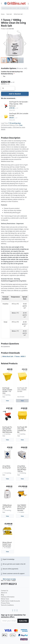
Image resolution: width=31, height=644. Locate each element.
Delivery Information (8, 597)
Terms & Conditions (7, 605)
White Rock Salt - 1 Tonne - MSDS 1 (14, 356)
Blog (2, 595)
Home (3, 14)
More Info (12, 110)
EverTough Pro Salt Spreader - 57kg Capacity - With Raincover (19, 104)
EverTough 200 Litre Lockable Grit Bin (19, 115)
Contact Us (5, 591)
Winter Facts (5, 599)
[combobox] (15, 8)
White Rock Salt (18, 14)
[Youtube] (13, 610)
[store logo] (15, 3)
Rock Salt (9, 14)
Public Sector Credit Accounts (10, 601)
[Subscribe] (23, 621)
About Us (4, 593)
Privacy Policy (5, 603)
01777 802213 (9, 584)
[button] (4, 43)
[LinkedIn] (15, 610)
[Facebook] (17, 610)
